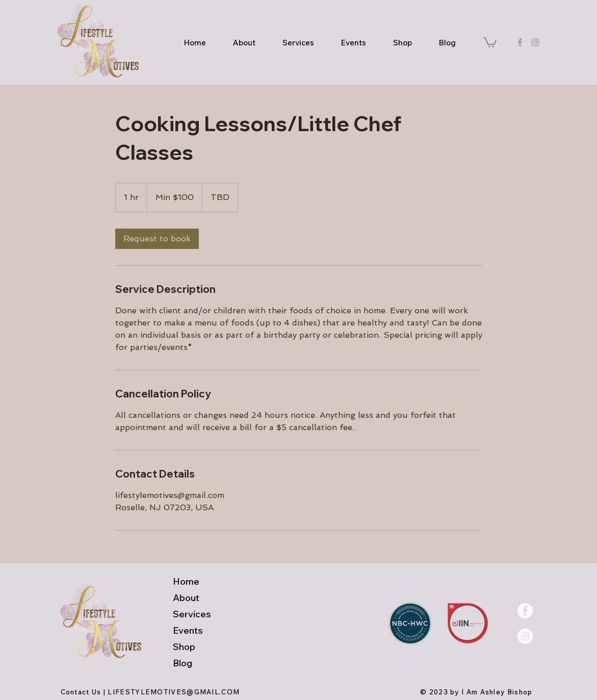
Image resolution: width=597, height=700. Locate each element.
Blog (183, 663)
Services (192, 614)
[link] (157, 239)
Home (186, 581)
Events (188, 630)
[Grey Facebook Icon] (520, 42)
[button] (490, 42)
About (186, 598)
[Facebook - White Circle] (525, 611)
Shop (184, 647)
